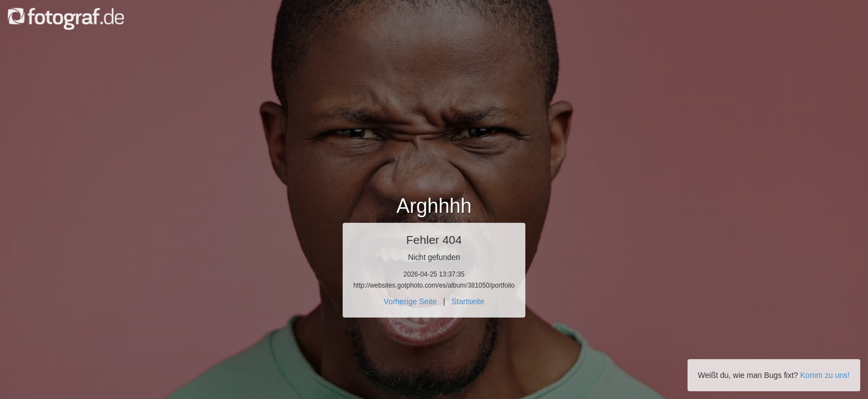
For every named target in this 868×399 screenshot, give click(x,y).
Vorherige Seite (410, 301)
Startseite (468, 301)
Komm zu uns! (825, 375)
